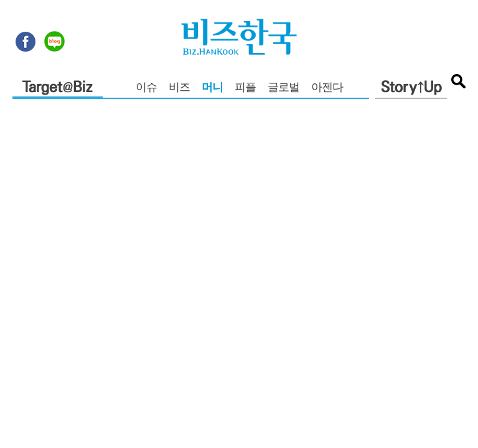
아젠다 (327, 88)
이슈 (146, 88)
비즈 (179, 88)
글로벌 (284, 88)
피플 (245, 88)
